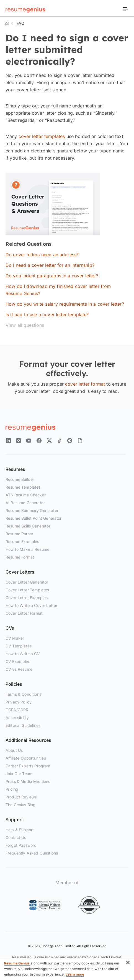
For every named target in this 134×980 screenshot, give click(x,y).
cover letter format (85, 384)
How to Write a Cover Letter (31, 605)
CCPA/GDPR (17, 710)
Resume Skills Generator (28, 526)
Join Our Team (19, 774)
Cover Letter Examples (27, 598)
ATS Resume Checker (26, 495)
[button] (128, 963)
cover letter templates (42, 136)
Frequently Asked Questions (32, 853)
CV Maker (15, 638)
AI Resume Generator (25, 503)
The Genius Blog (20, 805)
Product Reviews (21, 797)
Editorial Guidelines (23, 725)
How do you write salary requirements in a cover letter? (65, 304)
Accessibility (17, 718)
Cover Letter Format (24, 613)
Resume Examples (22, 541)
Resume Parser (19, 534)
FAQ (20, 23)
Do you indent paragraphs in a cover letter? (52, 276)
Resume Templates (23, 487)
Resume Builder (20, 479)
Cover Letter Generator (27, 582)
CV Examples (18, 661)
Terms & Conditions (23, 694)
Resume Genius (17, 963)
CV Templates (19, 646)
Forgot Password (21, 845)
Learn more (75, 974)
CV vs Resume (19, 669)
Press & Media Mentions (28, 781)
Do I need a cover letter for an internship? (50, 265)
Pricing (12, 789)
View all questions (25, 325)
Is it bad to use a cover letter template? (47, 315)
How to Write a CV (23, 654)
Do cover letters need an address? (42, 255)
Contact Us (16, 837)
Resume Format (20, 557)
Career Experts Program (28, 766)
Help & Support (20, 830)
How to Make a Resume (27, 549)
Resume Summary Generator (32, 510)
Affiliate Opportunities (26, 758)
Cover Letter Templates (27, 590)
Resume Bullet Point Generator (34, 518)
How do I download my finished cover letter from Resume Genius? (58, 290)
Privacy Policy (19, 702)
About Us (14, 750)
